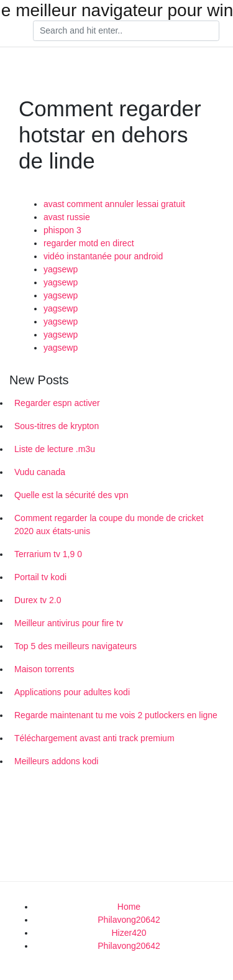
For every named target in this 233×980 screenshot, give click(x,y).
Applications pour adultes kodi (72, 692)
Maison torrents (44, 669)
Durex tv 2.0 (38, 600)
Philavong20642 (129, 920)
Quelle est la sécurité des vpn (71, 495)
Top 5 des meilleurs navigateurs (75, 646)
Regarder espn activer (57, 403)
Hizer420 (129, 933)
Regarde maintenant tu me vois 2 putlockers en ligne (116, 715)
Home (129, 907)
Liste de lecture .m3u (55, 449)
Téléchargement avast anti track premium (94, 738)
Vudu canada (40, 472)
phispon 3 (62, 230)
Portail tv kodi (40, 577)
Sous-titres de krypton (57, 426)
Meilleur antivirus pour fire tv (69, 623)
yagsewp (61, 269)
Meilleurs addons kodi (56, 761)
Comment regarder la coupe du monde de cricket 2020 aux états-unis (109, 525)
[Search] (126, 31)
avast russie (67, 217)
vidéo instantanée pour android (103, 256)
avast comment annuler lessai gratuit (114, 204)
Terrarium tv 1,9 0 (48, 554)
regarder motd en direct (89, 243)
